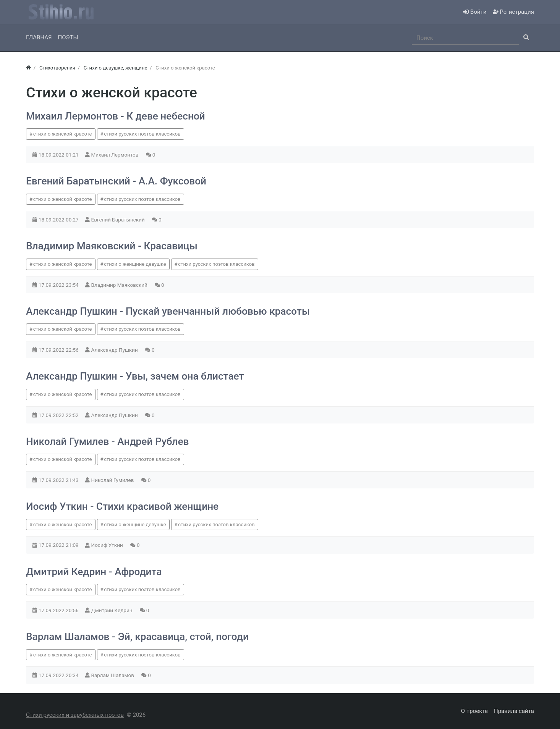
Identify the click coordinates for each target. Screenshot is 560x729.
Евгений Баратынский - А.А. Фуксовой (116, 181)
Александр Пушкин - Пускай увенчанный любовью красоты (168, 311)
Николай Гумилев (113, 480)
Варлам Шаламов (113, 675)
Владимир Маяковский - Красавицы (112, 246)
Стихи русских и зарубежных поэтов (75, 715)
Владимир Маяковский (120, 285)
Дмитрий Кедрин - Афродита (94, 572)
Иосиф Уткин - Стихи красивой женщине (122, 506)
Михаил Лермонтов (116, 155)
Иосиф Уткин (108, 545)
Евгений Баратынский (119, 220)
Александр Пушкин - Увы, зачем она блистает (135, 376)
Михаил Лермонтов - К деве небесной (116, 116)
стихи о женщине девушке (135, 264)
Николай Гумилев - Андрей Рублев (108, 441)
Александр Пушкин (115, 350)
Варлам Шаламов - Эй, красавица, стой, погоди (137, 637)
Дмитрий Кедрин (112, 610)
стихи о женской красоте (63, 134)
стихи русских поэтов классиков (142, 134)
